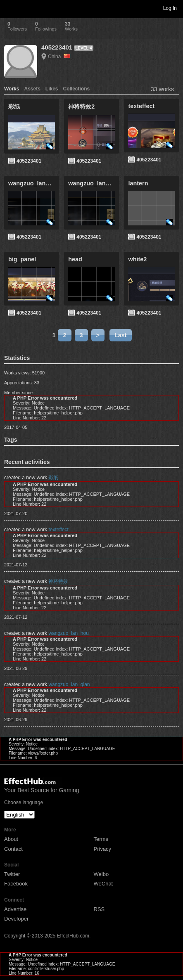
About (11, 839)
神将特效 (58, 581)
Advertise (15, 909)
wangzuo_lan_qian (69, 684)
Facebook (16, 884)
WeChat (103, 884)
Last (121, 335)
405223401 (57, 47)
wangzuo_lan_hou (68, 633)
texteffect (58, 530)
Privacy (103, 849)
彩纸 (53, 478)
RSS (99, 909)
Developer (16, 919)
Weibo (101, 874)
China (59, 57)
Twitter (12, 874)
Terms (101, 839)
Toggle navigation (10, 8)
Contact (13, 849)
